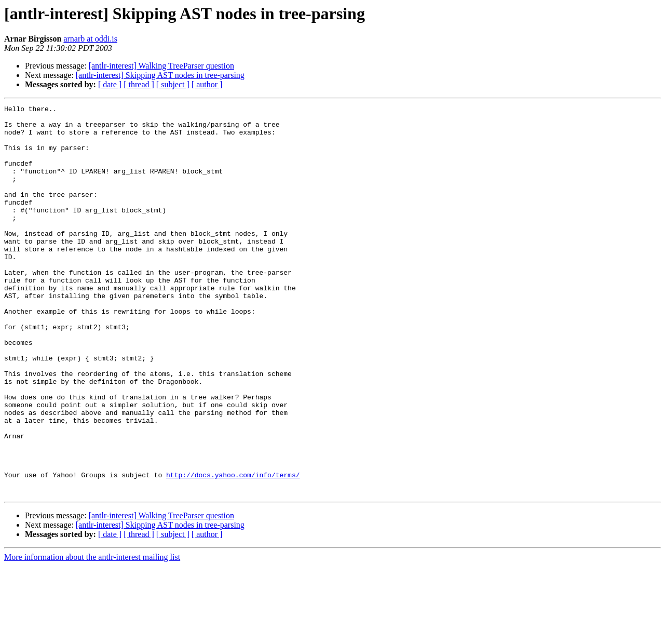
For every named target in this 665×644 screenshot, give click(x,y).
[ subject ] (173, 84)
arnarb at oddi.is (90, 39)
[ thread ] (139, 84)
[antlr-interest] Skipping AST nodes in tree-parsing (160, 75)
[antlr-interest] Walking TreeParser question (161, 66)
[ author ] (207, 84)
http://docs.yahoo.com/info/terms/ (233, 549)
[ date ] (110, 84)
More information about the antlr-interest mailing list (92, 635)
